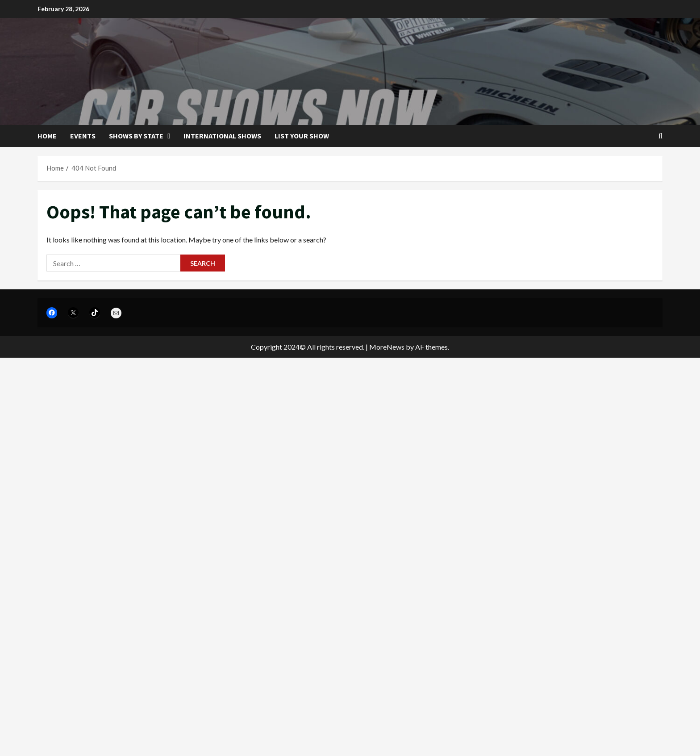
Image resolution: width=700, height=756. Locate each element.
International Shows (222, 136)
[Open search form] (660, 136)
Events (83, 136)
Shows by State (136, 136)
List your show (302, 136)
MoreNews (387, 347)
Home (47, 136)
